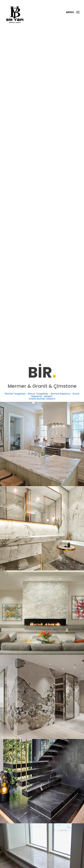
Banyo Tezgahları (38, 394)
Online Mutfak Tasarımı (42, 399)
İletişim (48, 396)
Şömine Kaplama (60, 394)
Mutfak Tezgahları (15, 394)
